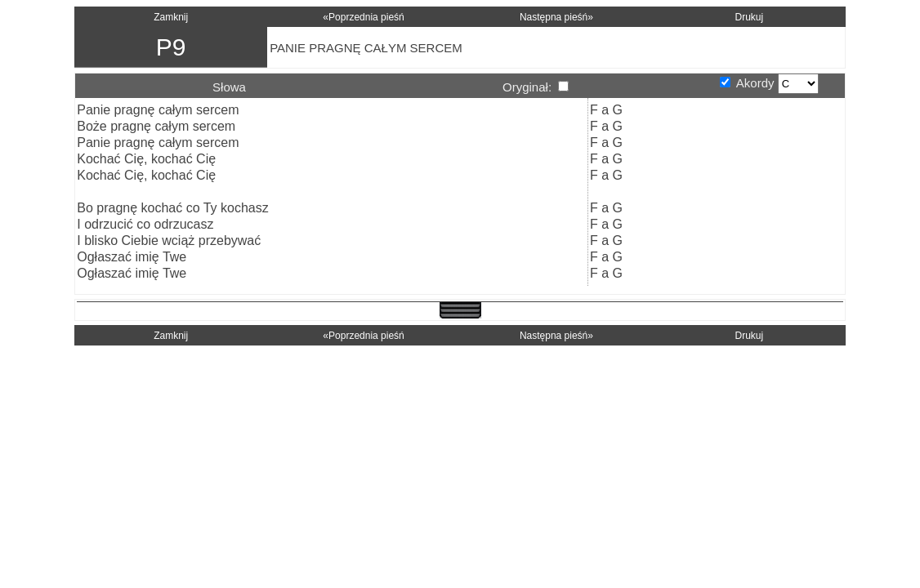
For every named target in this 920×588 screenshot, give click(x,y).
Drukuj (749, 17)
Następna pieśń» (556, 17)
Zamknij (171, 17)
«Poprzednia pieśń (363, 17)
